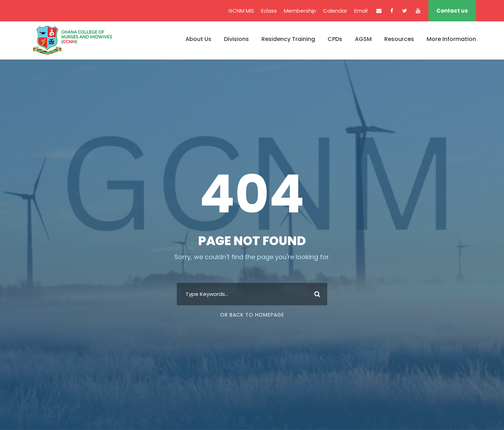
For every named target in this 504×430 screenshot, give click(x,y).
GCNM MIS (241, 11)
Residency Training (288, 39)
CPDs (335, 39)
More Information (451, 39)
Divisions (236, 39)
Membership (300, 11)
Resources (399, 39)
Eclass (269, 11)
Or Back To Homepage (252, 315)
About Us (198, 39)
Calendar (335, 11)
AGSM (363, 39)
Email (361, 11)
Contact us (452, 11)
